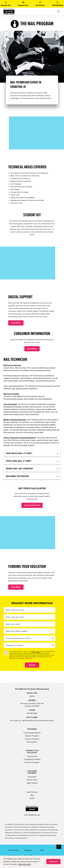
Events (32, 798)
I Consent (53, 862)
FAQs (42, 850)
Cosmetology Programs (32, 733)
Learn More (16, 323)
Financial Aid (32, 756)
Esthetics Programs (32, 736)
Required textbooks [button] (17, 476)
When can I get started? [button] (19, 469)
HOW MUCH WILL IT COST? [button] (19, 453)
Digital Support (32, 783)
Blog (32, 795)
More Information (25, 864)
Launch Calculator (32, 505)
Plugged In (28, 850)
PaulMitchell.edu (34, 815)
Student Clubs (32, 780)
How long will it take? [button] (19, 461)
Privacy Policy (36, 652)
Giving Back (32, 777)
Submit (32, 665)
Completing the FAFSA (32, 759)
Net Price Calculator (32, 762)
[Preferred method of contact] (29, 638)
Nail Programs (32, 742)
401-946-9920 (32, 713)
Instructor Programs (32, 739)
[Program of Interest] (29, 645)
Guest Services (32, 792)
